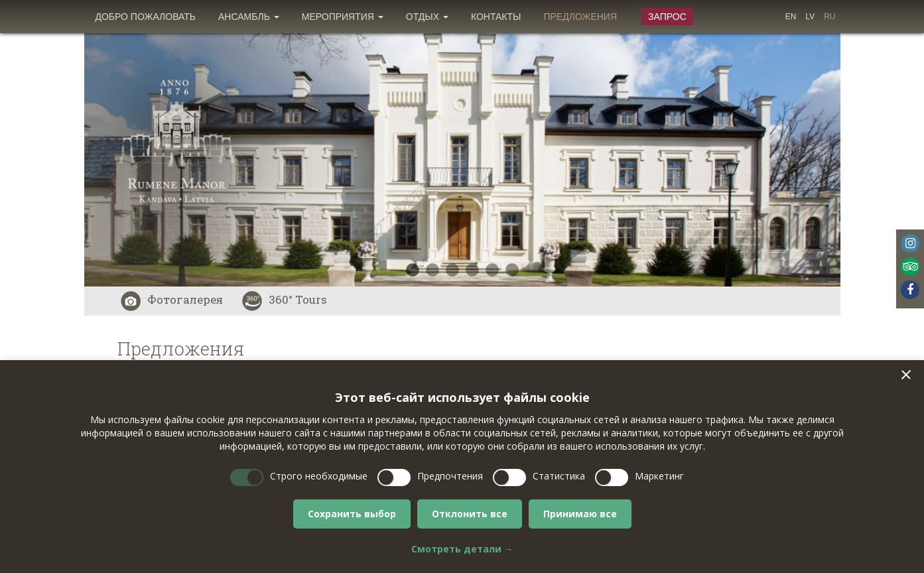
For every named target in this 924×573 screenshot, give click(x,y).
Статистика (559, 476)
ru (829, 17)
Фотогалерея (172, 299)
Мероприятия (343, 17)
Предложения (580, 17)
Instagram (910, 243)
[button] (906, 375)
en (791, 17)
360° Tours (285, 299)
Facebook (910, 290)
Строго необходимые (319, 476)
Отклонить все (470, 514)
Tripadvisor (910, 267)
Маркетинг (659, 476)
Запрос (667, 17)
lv (810, 17)
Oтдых (427, 17)
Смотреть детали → (462, 549)
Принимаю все (580, 514)
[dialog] (462, 467)
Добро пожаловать (146, 17)
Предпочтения (450, 476)
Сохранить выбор (352, 514)
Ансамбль (249, 17)
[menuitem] (146, 17)
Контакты (496, 17)
